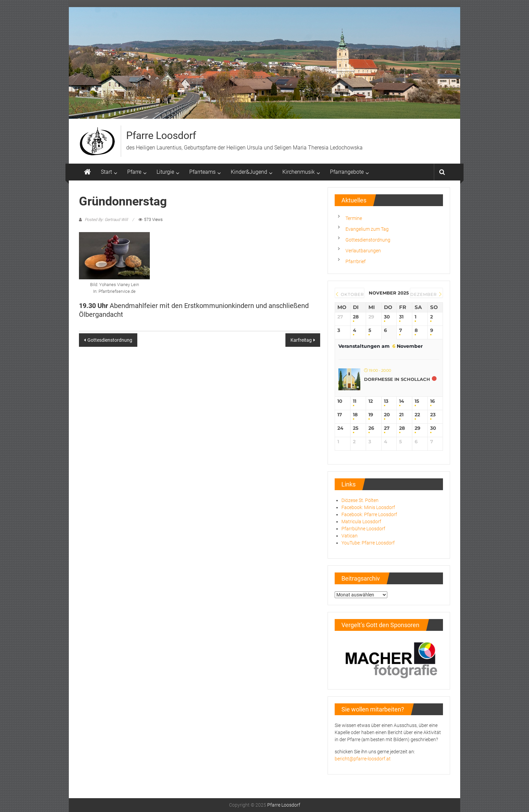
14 (402, 401)
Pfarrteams (202, 172)
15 (417, 401)
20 (387, 415)
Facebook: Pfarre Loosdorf (369, 514)
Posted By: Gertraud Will (106, 220)
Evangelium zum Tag (367, 229)
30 (387, 317)
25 (356, 428)
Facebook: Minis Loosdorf (368, 507)
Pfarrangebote (347, 172)
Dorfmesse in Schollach (397, 379)
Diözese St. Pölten (360, 500)
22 (417, 415)
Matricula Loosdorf (361, 522)
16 (433, 401)
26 (371, 428)
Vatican (350, 536)
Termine (354, 218)
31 (401, 317)
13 (386, 401)
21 (401, 415)
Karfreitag (301, 340)
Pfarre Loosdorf (161, 135)
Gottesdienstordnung (110, 340)
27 (387, 428)
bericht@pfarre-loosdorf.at (363, 759)
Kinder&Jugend (249, 172)
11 (355, 401)
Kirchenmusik (299, 172)
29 (417, 428)
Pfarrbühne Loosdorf (363, 529)
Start (106, 172)
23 (433, 415)
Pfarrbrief (356, 261)
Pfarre (134, 172)
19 (371, 415)
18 (355, 415)
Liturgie (165, 172)
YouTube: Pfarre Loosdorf (368, 543)
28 (356, 317)
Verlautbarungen (363, 251)
